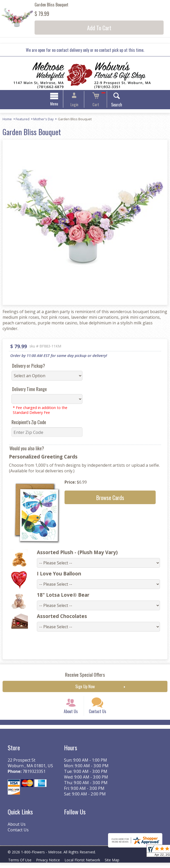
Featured (23, 120)
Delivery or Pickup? (29, 366)
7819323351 (34, 777)
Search (112, 105)
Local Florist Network (86, 865)
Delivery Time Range (29, 390)
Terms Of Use (21, 865)
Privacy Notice (50, 865)
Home (7, 120)
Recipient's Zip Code (29, 423)
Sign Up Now (85, 687)
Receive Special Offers (85, 675)
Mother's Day (43, 120)
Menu (59, 104)
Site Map (117, 865)
